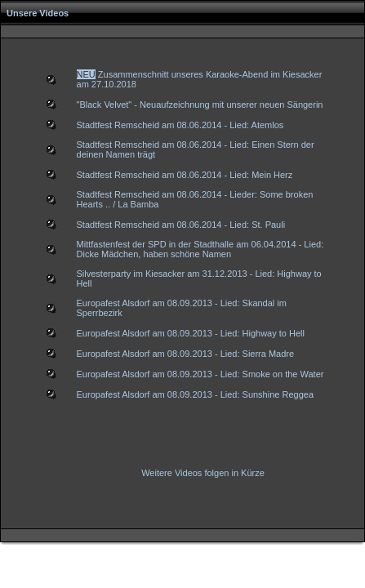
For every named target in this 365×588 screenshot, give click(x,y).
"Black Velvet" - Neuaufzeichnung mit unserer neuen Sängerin (200, 105)
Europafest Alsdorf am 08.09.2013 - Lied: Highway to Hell (191, 333)
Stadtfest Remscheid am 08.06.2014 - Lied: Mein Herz (185, 175)
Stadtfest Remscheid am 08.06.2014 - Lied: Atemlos (180, 125)
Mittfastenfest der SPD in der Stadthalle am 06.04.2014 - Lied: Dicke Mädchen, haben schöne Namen (200, 249)
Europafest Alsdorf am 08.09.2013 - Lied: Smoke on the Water (200, 374)
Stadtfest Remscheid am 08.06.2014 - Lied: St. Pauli (181, 225)
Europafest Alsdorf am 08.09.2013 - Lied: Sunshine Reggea (195, 394)
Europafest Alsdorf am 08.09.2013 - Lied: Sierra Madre (186, 354)
